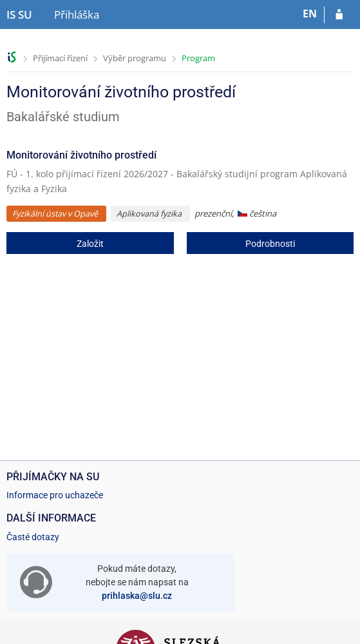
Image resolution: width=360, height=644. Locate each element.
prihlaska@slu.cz (137, 596)
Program (198, 58)
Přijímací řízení (60, 58)
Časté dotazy (33, 537)
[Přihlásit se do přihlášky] (339, 15)
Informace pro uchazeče (55, 495)
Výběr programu (135, 58)
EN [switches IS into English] (310, 14)
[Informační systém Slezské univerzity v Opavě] (19, 15)
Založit (90, 244)
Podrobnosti (270, 244)
